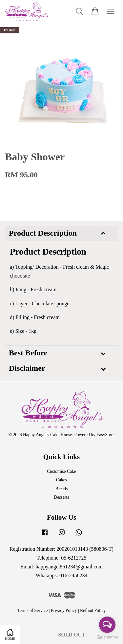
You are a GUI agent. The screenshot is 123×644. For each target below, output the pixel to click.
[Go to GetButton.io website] (107, 637)
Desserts (61, 497)
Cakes (61, 480)
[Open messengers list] (107, 625)
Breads (62, 489)
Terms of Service (33, 610)
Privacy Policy (64, 610)
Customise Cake (61, 471)
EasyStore (105, 435)
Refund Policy (93, 610)
